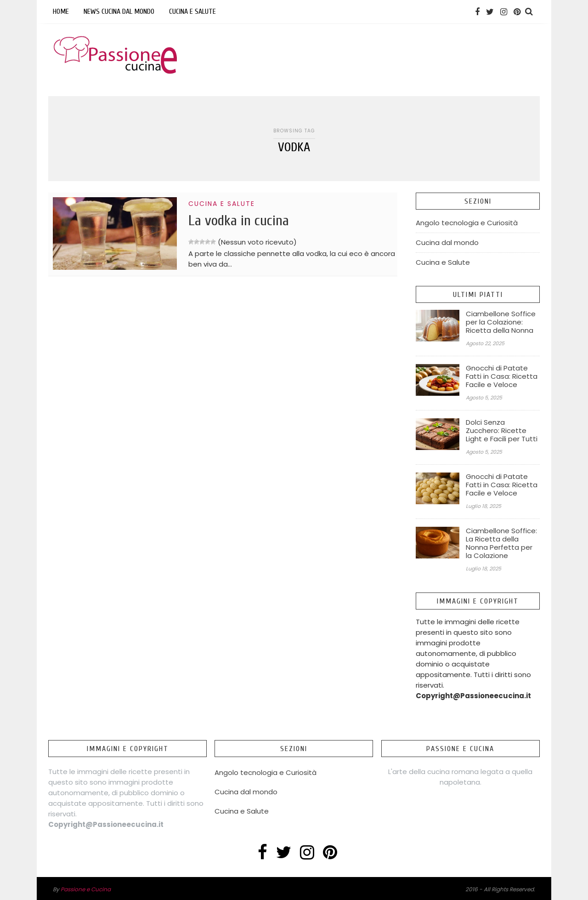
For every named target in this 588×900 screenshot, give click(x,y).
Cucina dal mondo (447, 242)
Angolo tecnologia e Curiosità (467, 223)
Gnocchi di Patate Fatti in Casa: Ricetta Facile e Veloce (502, 376)
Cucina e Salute (192, 11)
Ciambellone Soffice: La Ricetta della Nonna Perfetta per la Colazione (501, 543)
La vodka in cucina (239, 220)
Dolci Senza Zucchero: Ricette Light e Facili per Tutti (502, 431)
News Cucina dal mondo (119, 11)
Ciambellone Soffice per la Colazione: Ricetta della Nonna (501, 322)
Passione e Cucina (86, 889)
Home (61, 11)
